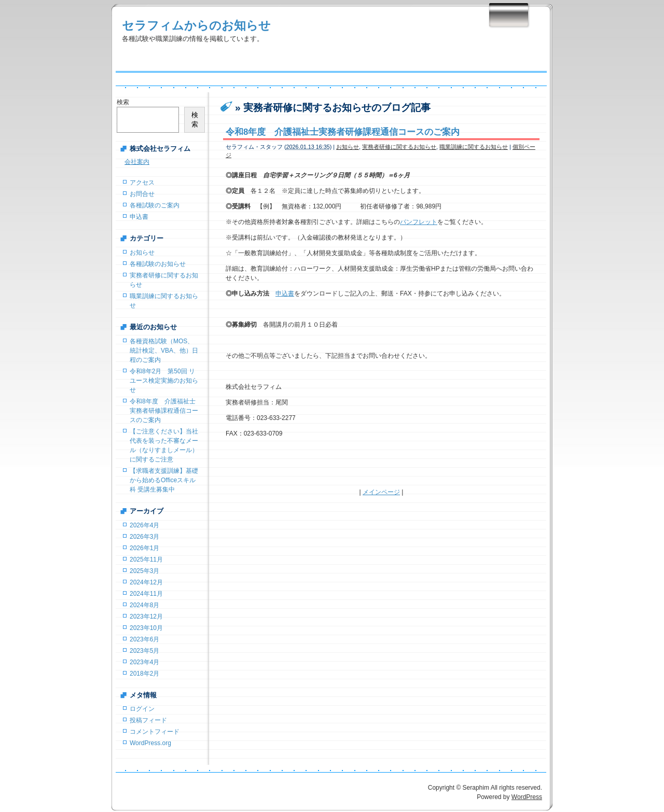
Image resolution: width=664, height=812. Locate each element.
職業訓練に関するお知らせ (474, 147)
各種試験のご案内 (155, 205)
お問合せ (142, 194)
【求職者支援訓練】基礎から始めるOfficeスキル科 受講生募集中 (164, 480)
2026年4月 (144, 525)
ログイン (142, 709)
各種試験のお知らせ (158, 264)
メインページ (381, 492)
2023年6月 (144, 639)
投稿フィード (148, 720)
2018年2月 (144, 674)
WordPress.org (150, 743)
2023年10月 (146, 628)
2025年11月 (146, 559)
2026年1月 (144, 548)
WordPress (527, 797)
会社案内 (137, 162)
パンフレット (419, 222)
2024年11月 (146, 594)
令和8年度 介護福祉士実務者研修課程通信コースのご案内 (343, 132)
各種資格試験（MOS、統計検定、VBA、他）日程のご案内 (164, 351)
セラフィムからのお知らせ (196, 25)
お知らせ (348, 147)
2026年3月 (144, 537)
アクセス (142, 183)
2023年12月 (146, 617)
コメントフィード (155, 732)
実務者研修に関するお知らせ (399, 147)
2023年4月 (144, 662)
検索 (123, 102)
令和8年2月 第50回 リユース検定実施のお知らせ (164, 381)
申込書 (285, 293)
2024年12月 (146, 582)
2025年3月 (144, 571)
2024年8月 (144, 605)
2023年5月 (144, 651)
